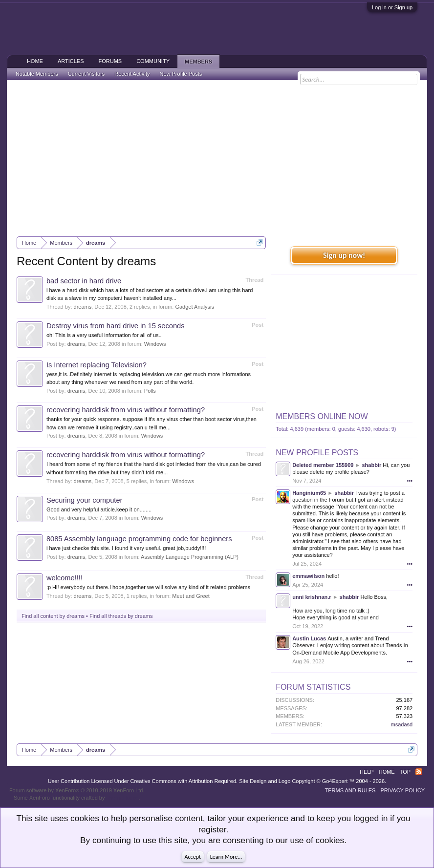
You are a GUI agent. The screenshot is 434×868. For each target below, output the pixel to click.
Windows (155, 344)
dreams (83, 307)
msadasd (401, 724)
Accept (193, 857)
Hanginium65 (309, 493)
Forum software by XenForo (77, 790)
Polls (150, 391)
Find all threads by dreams (121, 616)
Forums (110, 61)
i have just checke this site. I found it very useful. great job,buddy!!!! (126, 548)
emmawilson (308, 576)
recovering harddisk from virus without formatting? (126, 410)
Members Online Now (322, 416)
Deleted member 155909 (323, 465)
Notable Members (37, 74)
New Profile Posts (317, 453)
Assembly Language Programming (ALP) (190, 557)
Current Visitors (87, 74)
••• (410, 481)
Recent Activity (132, 74)
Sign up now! (344, 255)
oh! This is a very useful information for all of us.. (104, 335)
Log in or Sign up (392, 7)
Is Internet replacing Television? (97, 365)
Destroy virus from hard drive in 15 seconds (116, 326)
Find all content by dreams (53, 616)
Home (35, 61)
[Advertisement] (217, 158)
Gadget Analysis (195, 307)
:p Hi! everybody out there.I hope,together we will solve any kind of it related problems (148, 587)
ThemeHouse (122, 798)
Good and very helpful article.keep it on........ (99, 509)
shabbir (372, 465)
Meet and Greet (191, 596)
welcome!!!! (65, 578)
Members (198, 62)
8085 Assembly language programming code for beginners (139, 539)
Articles (71, 61)
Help (367, 772)
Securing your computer (85, 500)
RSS (419, 772)
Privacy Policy (402, 790)
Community (153, 61)
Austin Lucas (309, 638)
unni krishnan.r (312, 597)
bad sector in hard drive (84, 281)
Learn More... (226, 857)
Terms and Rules (350, 790)
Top (405, 772)
